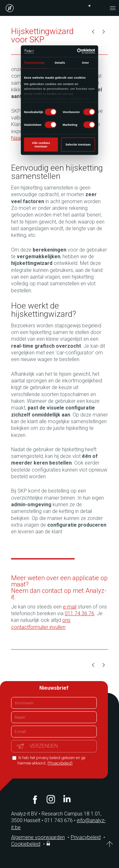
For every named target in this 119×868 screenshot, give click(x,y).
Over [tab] (85, 63)
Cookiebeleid (26, 844)
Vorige (94, 32)
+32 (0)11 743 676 (89, 6)
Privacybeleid (86, 837)
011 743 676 (61, 820)
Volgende (103, 32)
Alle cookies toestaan (41, 145)
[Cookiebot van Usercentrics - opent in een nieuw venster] (77, 51)
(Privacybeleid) (60, 763)
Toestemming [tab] (34, 63)
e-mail (70, 607)
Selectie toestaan (78, 144)
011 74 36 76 (79, 613)
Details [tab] (60, 63)
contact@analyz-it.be (100, 8)
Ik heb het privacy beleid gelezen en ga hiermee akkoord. (51, 760)
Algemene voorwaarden (38, 837)
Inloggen (49, 843)
